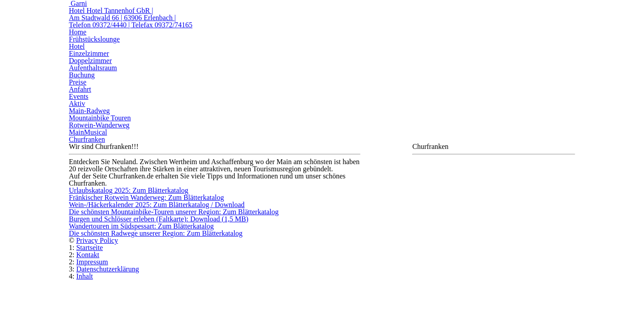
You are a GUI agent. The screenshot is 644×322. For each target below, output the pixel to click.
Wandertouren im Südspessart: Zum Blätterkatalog (141, 226)
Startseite (89, 248)
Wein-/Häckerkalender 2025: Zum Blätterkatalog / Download (157, 205)
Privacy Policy (97, 240)
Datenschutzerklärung (107, 269)
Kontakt (88, 255)
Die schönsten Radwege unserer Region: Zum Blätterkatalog (156, 233)
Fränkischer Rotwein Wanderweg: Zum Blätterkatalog (146, 197)
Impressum (92, 262)
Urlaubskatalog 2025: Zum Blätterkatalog (129, 190)
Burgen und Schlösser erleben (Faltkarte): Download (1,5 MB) (159, 219)
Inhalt (84, 276)
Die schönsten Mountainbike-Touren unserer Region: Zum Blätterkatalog (174, 212)
